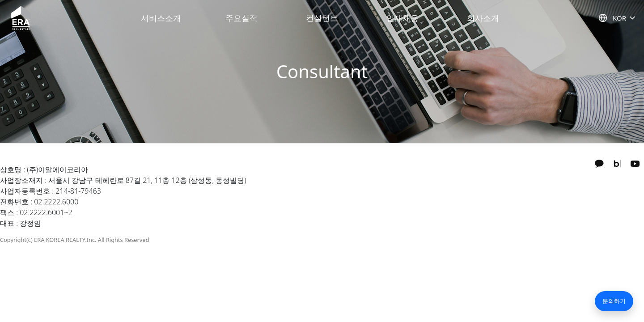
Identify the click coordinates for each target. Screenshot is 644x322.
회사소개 (483, 18)
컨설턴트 (322, 18)
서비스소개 (161, 18)
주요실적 (241, 18)
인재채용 (402, 18)
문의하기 (614, 301)
